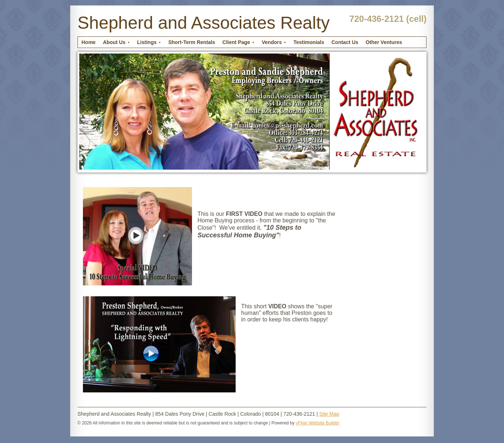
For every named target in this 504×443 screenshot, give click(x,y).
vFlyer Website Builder (317, 423)
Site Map (329, 414)
